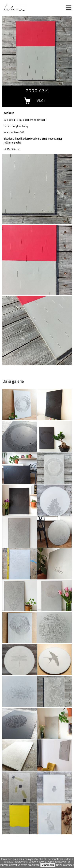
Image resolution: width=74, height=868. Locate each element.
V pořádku (48, 865)
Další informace (65, 865)
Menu (66, 8)
